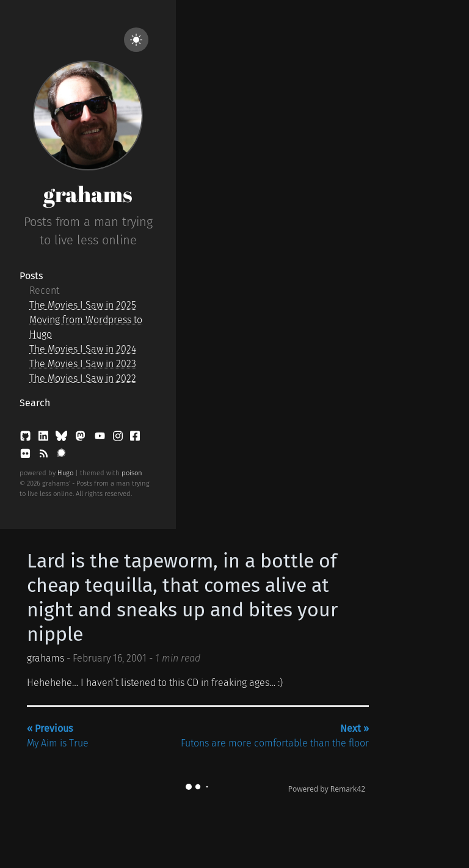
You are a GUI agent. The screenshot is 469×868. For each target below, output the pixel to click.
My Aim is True (58, 736)
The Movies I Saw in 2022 (83, 378)
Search (35, 403)
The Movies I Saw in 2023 (83, 364)
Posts (31, 276)
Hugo (65, 473)
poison (132, 473)
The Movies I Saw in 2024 (83, 349)
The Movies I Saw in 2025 (83, 305)
